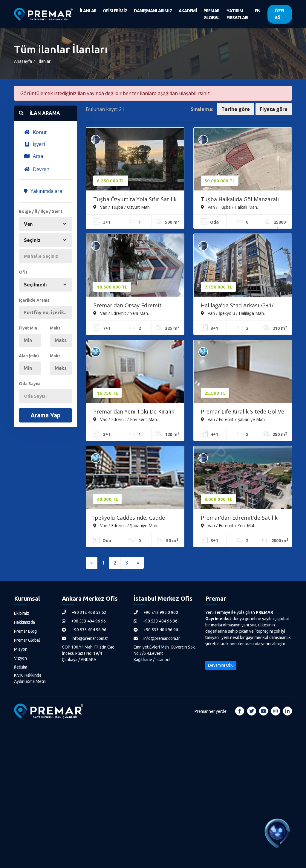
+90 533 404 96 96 (84, 621)
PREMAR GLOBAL (211, 14)
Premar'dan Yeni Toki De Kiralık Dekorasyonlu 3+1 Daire (134, 412)
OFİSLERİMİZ (115, 10)
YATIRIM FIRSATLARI (237, 14)
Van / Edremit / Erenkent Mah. (126, 419)
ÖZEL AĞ (280, 14)
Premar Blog (25, 631)
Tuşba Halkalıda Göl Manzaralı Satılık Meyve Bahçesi (240, 200)
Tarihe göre (236, 109)
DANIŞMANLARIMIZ (153, 10)
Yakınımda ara (43, 191)
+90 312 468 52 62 (84, 612)
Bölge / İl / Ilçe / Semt (41, 211)
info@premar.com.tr (85, 638)
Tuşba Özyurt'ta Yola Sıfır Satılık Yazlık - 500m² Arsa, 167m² (135, 200)
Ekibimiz (22, 613)
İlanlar (45, 61)
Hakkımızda (25, 622)
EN (258, 10)
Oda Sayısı (30, 384)
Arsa (33, 156)
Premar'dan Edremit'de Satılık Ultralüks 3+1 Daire (239, 518)
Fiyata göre (274, 109)
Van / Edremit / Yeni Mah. (121, 313)
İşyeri (34, 144)
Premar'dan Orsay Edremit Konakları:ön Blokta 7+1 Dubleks (135, 306)
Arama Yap (46, 415)
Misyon (21, 649)
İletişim (21, 667)
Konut (35, 132)
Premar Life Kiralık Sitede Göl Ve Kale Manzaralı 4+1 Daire (242, 412)
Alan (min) (29, 356)
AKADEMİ (188, 10)
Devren (37, 169)
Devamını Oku (221, 665)
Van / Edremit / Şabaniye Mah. (233, 419)
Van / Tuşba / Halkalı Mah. (229, 207)
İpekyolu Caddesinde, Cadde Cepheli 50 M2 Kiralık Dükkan (130, 518)
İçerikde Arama (34, 300)
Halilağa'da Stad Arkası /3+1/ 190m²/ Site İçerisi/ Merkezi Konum (237, 306)
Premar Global (27, 640)
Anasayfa (23, 61)
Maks (55, 328)
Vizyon (20, 658)
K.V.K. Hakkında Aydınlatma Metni (30, 678)
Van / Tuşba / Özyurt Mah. (122, 207)
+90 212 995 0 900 (156, 612)
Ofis (23, 272)
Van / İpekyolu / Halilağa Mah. (233, 313)
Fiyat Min (28, 328)
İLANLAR (88, 10)
